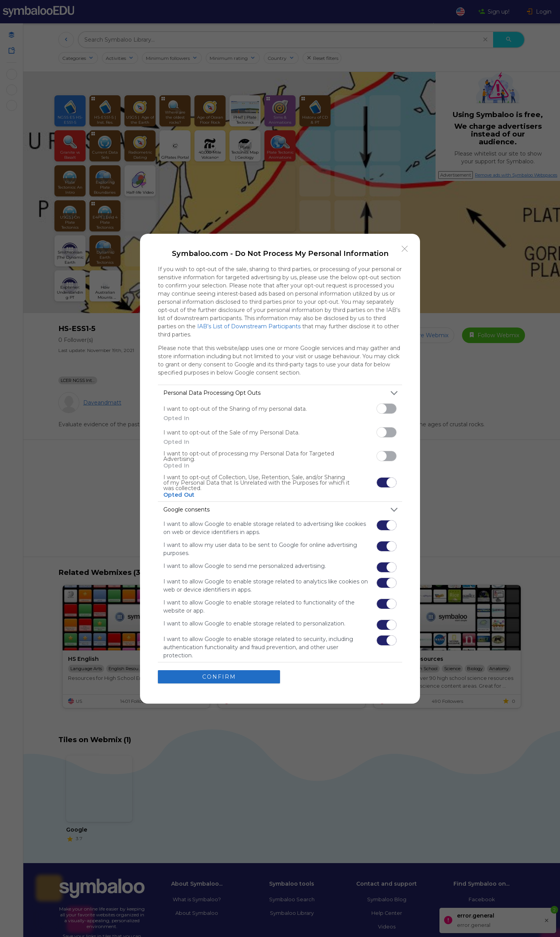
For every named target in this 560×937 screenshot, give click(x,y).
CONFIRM (219, 676)
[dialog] (280, 468)
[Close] (405, 249)
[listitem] (280, 393)
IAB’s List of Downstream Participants (249, 326)
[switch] (387, 408)
